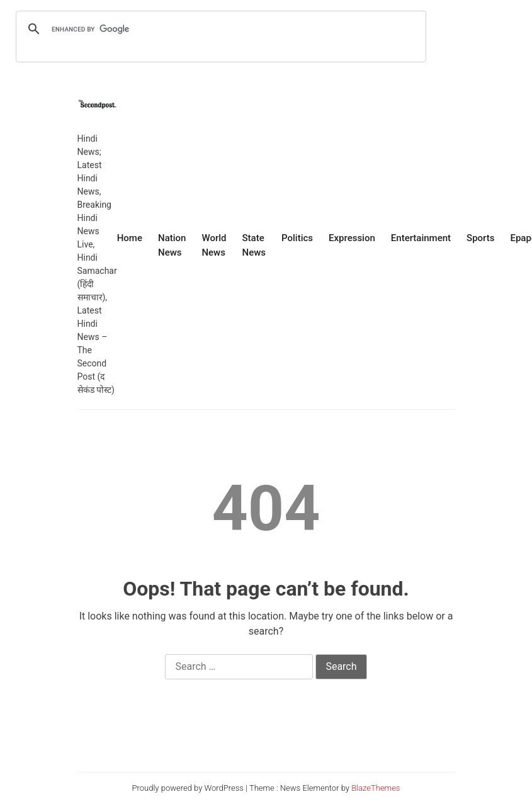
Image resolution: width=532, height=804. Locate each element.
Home (130, 238)
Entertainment (421, 238)
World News (214, 245)
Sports (480, 238)
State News (254, 245)
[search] (219, 29)
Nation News (172, 245)
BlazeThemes (376, 788)
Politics (297, 238)
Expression (352, 238)
